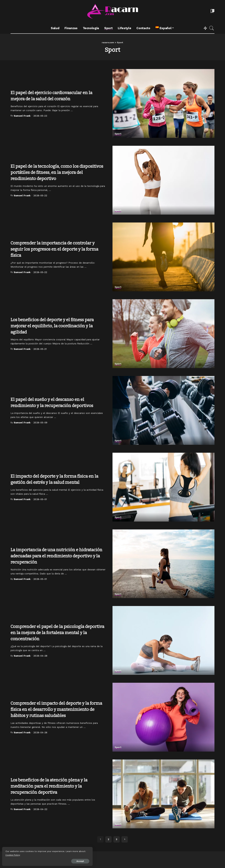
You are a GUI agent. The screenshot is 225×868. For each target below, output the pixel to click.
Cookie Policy (13, 854)
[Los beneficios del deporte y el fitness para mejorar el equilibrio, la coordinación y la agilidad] (163, 334)
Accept (43, 860)
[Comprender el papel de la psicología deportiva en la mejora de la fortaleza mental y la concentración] (163, 640)
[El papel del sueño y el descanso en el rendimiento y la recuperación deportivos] (163, 410)
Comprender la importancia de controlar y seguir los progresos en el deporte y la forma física (57, 249)
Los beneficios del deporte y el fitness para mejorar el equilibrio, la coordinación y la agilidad (54, 326)
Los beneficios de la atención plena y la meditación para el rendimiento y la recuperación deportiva (55, 786)
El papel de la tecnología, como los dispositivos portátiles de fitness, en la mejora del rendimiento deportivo (54, 172)
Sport (118, 134)
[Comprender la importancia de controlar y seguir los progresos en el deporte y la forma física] (163, 257)
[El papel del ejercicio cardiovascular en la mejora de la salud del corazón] (163, 103)
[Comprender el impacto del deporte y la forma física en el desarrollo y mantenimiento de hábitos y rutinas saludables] (163, 717)
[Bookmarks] (212, 11)
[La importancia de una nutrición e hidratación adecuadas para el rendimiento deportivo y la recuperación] (163, 564)
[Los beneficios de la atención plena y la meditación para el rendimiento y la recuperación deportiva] (163, 794)
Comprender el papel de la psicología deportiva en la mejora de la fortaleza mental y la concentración (53, 632)
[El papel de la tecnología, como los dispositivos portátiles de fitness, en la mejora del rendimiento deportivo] (163, 180)
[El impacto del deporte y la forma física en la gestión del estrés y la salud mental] (163, 487)
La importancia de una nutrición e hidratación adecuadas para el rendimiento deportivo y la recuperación (57, 553)
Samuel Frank (22, 116)
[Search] (212, 28)
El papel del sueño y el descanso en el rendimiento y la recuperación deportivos (53, 402)
